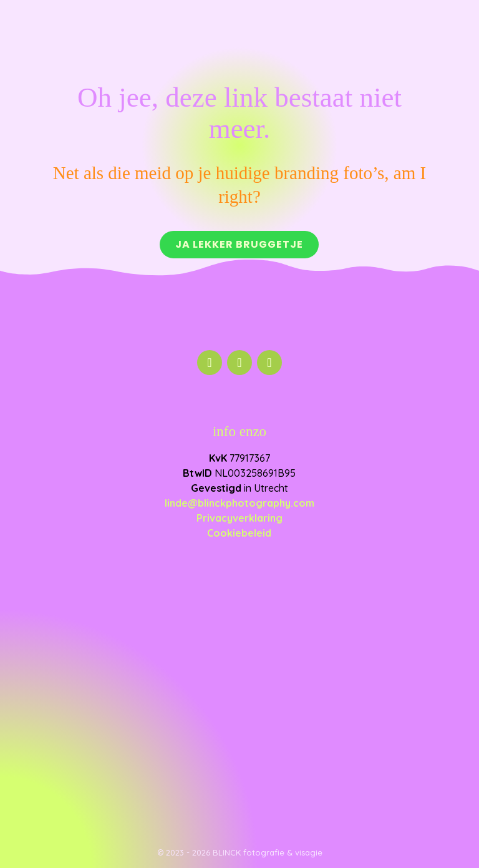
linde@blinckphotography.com (239, 503)
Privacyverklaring (239, 518)
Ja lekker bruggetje (239, 244)
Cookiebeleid (239, 533)
